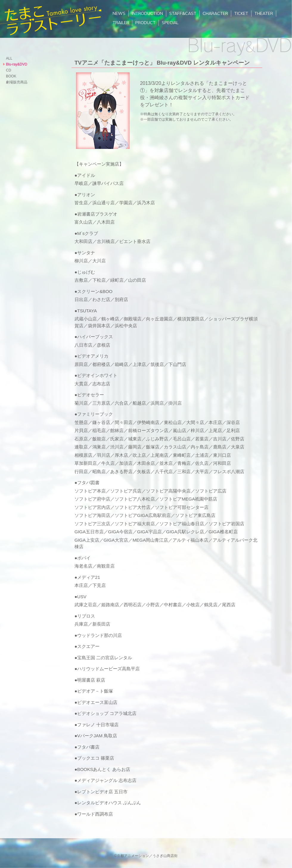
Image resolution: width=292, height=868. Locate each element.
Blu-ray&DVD (17, 64)
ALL (9, 58)
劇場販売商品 (17, 82)
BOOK (11, 76)
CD (8, 70)
